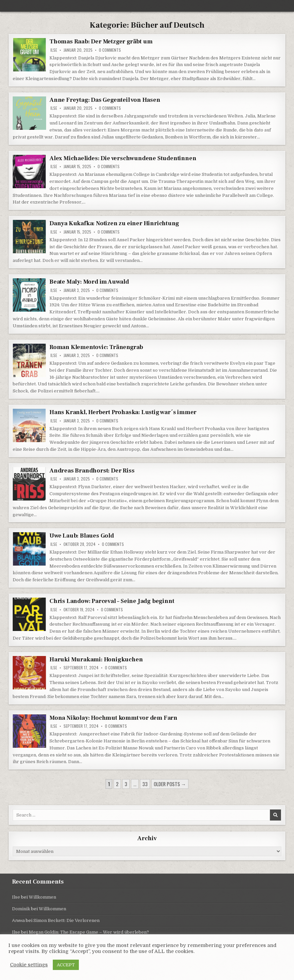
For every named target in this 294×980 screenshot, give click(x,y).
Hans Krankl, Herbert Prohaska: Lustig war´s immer (123, 412)
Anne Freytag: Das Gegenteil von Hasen (105, 100)
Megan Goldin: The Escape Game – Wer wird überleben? (89, 932)
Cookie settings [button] (29, 965)
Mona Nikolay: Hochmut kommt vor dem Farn (113, 718)
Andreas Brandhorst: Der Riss (92, 471)
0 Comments (110, 50)
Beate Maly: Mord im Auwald (89, 282)
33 (145, 784)
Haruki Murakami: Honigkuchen (96, 660)
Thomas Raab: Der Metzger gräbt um (101, 42)
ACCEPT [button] (66, 965)
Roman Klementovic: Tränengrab (96, 347)
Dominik (21, 909)
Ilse (54, 50)
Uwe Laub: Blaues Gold (82, 536)
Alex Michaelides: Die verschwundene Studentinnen (123, 158)
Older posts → (170, 784)
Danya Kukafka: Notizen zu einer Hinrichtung (114, 223)
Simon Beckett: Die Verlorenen (66, 920)
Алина (18, 920)
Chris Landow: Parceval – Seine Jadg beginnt (112, 601)
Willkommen (42, 897)
